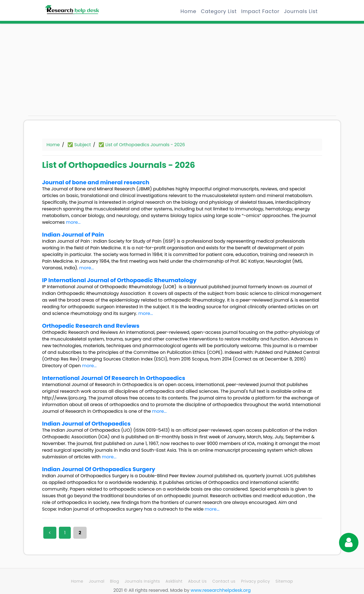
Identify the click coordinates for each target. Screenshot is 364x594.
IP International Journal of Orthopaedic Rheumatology (119, 280)
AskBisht (174, 581)
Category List (219, 11)
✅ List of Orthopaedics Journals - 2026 (142, 145)
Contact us (224, 581)
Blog (115, 581)
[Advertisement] (77, 72)
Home (188, 11)
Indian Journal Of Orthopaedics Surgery (99, 469)
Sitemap (284, 581)
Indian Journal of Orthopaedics (86, 424)
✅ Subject (79, 145)
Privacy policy (255, 581)
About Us (197, 581)
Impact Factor (260, 11)
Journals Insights (142, 581)
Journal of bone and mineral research (96, 182)
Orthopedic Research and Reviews (91, 326)
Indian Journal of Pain (73, 235)
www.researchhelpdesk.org (221, 590)
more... (73, 222)
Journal (97, 581)
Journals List (301, 11)
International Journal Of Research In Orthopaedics (114, 378)
